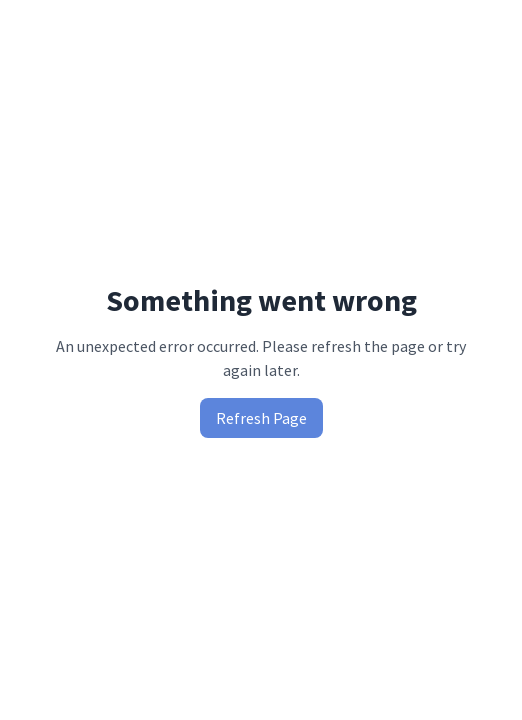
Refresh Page (261, 418)
